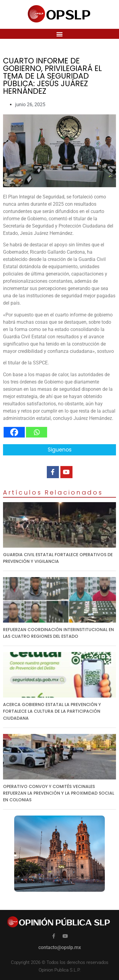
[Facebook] (14, 432)
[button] (60, 34)
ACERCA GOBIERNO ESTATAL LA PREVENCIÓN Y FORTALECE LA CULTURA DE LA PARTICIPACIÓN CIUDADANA (52, 711)
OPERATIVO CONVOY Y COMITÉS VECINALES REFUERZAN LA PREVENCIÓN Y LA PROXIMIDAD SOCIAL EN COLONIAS (59, 793)
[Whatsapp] (37, 432)
